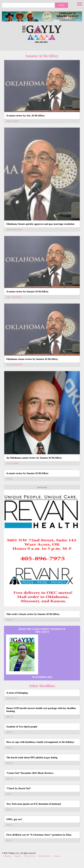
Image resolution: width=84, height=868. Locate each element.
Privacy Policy (45, 856)
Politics (18, 230)
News (16, 121)
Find (61, 5)
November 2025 (42, 677)
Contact (57, 856)
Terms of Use (30, 856)
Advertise (7, 856)
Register (18, 856)
